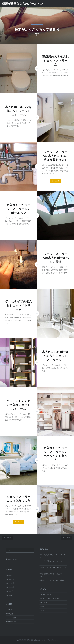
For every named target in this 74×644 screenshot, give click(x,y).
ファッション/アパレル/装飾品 (49, 599)
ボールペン (43, 602)
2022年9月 (9, 591)
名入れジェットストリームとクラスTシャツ (53, 569)
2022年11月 (10, 583)
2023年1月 (9, 575)
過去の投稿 (8, 538)
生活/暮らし (43, 611)
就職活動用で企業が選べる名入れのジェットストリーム (53, 575)
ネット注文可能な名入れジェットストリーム (53, 562)
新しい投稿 (66, 538)
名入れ (42, 607)
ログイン (9, 610)
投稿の (9, 614)
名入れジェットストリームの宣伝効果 (52, 580)
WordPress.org (11, 622)
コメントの (11, 618)
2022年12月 (10, 579)
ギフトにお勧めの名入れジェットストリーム (53, 556)
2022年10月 (10, 587)
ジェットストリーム (46, 595)
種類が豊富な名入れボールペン (22, 4)
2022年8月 (9, 595)
